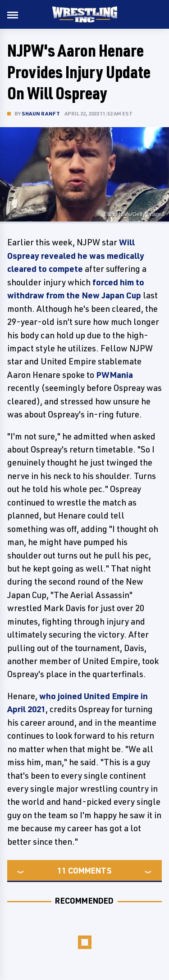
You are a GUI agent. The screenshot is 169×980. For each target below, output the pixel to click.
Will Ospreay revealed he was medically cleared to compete (76, 255)
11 (62, 870)
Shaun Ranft (41, 113)
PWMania (114, 375)
